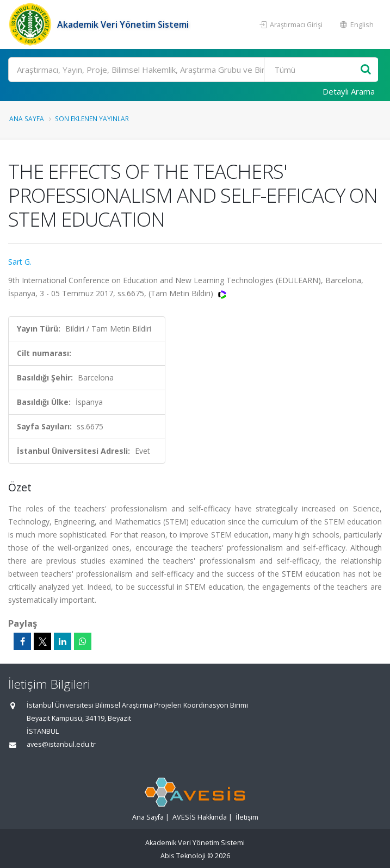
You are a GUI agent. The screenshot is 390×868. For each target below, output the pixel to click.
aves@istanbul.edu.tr (61, 744)
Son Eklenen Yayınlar (92, 118)
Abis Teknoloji (183, 856)
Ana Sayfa (27, 118)
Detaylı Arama (349, 91)
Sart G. (20, 262)
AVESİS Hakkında (200, 817)
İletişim (247, 817)
